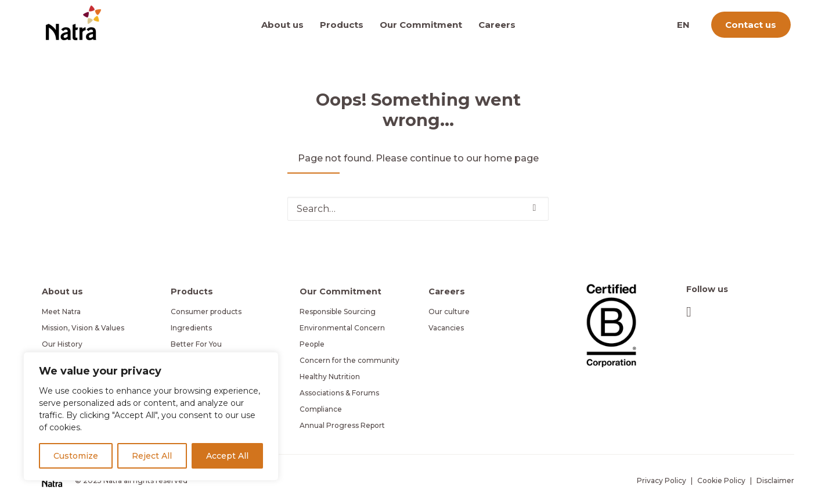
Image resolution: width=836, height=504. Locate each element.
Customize (76, 456)
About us (282, 25)
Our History (62, 344)
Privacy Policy (662, 480)
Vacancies (446, 328)
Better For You (196, 344)
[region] (151, 416)
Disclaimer (775, 480)
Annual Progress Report (342, 425)
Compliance (321, 409)
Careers (497, 25)
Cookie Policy (721, 480)
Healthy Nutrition (330, 377)
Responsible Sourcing (338, 312)
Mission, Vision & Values (83, 328)
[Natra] (73, 23)
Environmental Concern (342, 328)
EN (683, 25)
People (312, 344)
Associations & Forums (339, 393)
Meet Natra (61, 312)
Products (342, 25)
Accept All (227, 456)
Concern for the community (349, 360)
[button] (535, 208)
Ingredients (191, 328)
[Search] (418, 209)
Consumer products (206, 312)
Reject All (152, 456)
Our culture (449, 312)
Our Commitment (421, 25)
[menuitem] (287, 25)
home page (511, 158)
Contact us (751, 25)
